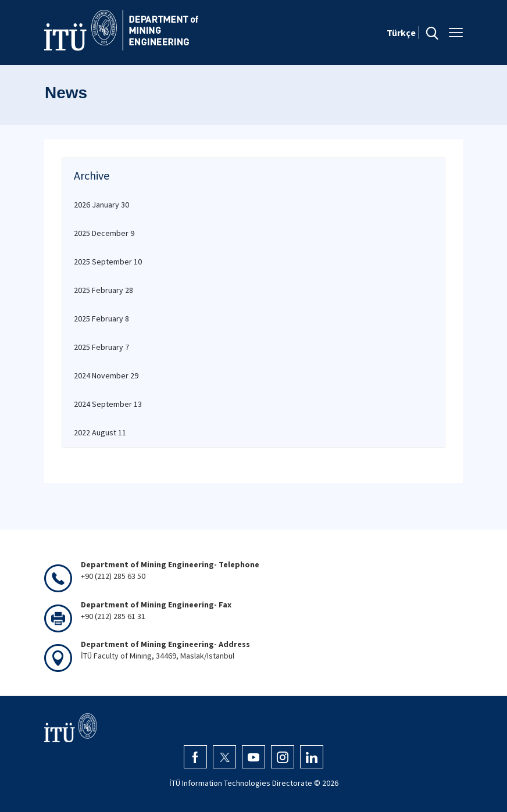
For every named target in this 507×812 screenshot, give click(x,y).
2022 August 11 (100, 432)
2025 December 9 (104, 233)
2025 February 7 (101, 347)
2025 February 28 (103, 290)
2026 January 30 (101, 205)
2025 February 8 (101, 319)
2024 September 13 (108, 404)
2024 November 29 (106, 375)
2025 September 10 (108, 262)
